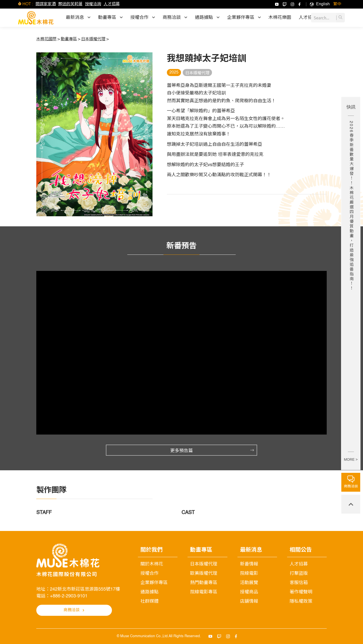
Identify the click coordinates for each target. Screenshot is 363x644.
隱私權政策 (301, 601)
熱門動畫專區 (204, 583)
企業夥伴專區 (154, 583)
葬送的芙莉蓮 (70, 4)
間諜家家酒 (46, 4)
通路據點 (149, 592)
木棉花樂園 (280, 18)
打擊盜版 (299, 574)
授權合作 (149, 574)
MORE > (351, 459)
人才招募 (112, 4)
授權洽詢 (93, 4)
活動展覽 (249, 583)
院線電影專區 (204, 592)
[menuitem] (323, 4)
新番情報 (249, 564)
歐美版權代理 (204, 574)
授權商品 (249, 592)
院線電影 (249, 574)
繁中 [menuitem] (337, 4)
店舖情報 (249, 601)
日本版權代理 (204, 564)
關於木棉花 (152, 564)
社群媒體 (149, 601)
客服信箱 (299, 583)
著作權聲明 (301, 592)
